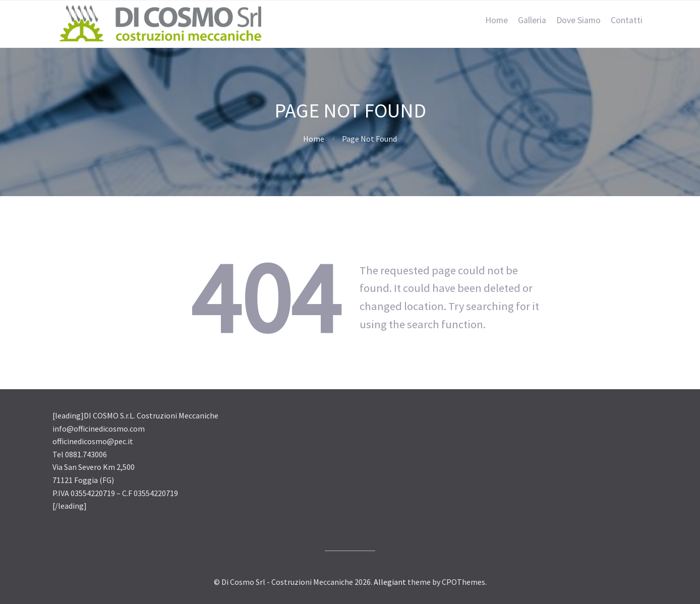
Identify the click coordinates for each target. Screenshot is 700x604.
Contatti (627, 20)
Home (497, 20)
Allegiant (390, 582)
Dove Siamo (578, 20)
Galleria (532, 20)
